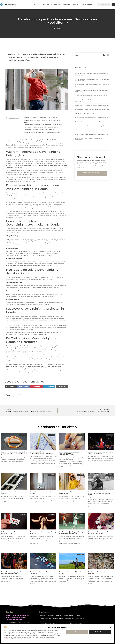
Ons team (45, 5)
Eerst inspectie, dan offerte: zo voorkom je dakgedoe (90, 126)
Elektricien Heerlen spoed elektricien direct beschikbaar (91, 118)
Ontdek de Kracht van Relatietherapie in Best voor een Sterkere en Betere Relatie (100, 493)
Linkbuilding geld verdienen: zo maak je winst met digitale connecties (61, 624)
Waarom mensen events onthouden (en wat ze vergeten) (91, 96)
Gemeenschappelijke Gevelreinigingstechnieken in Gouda (43, 125)
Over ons (36, 5)
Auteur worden (86, 5)
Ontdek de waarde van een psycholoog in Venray (43, 533)
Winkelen (58, 28)
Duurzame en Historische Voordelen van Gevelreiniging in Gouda (43, 121)
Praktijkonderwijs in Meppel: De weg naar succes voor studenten (71, 533)
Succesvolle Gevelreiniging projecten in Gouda (39, 130)
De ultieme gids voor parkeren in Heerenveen (41, 572)
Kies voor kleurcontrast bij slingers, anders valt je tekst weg (92, 109)
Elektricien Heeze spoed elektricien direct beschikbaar (91, 122)
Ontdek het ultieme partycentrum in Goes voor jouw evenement (13, 572)
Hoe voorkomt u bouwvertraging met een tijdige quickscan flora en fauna (92, 91)
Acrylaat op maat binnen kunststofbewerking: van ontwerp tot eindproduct (92, 80)
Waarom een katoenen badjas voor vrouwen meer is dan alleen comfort (91, 100)
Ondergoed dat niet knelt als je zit (85, 114)
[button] (111, 627)
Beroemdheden (58, 618)
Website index (80, 618)
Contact (75, 5)
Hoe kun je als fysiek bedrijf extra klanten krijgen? (70, 493)
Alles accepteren (77, 632)
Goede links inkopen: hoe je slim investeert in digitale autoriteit (59, 621)
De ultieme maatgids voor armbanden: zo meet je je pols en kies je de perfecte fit (14, 453)
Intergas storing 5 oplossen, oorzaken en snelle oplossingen (92, 105)
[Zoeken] (113, 5)
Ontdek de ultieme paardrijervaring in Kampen (72, 572)
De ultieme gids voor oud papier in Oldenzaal (99, 572)
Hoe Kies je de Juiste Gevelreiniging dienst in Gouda (41, 127)
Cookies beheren (100, 632)
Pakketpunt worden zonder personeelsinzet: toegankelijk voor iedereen (91, 74)
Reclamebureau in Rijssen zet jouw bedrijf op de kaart (12, 533)
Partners (66, 5)
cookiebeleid (7, 639)
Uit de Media (56, 5)
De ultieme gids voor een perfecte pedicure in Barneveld (99, 533)
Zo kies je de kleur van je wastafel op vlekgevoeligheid (90, 130)
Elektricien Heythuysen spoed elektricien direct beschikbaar (88, 139)
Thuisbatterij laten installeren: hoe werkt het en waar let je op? (92, 85)
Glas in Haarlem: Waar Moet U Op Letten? (41, 493)
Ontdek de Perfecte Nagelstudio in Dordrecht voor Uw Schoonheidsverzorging (70, 453)
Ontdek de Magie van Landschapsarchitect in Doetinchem (42, 453)
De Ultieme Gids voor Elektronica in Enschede (13, 493)
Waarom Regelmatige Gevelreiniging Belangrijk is (40, 118)
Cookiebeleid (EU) (45, 618)
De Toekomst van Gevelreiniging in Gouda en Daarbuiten (43, 132)
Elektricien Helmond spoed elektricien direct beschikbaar (92, 134)
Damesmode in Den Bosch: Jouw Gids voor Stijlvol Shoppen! (100, 453)
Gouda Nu (50, 140)
